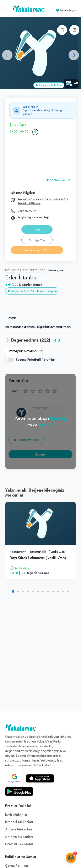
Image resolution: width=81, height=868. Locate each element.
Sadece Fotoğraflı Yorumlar (30, 360)
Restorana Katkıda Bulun (49, 85)
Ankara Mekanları (19, 829)
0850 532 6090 (27, 211)
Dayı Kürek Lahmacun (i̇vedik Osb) (38, 558)
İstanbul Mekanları (19, 822)
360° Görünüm (58, 180)
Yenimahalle (38, 552)
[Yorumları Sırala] (24, 351)
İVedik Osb (57, 552)
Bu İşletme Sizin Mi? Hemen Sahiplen (32, 291)
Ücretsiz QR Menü (19, 844)
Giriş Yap (58, 418)
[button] (74, 55)
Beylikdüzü (13, 270)
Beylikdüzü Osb (34, 270)
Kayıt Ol (45, 424)
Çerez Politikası (17, 866)
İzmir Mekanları (17, 815)
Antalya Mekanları (19, 837)
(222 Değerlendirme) (27, 285)
